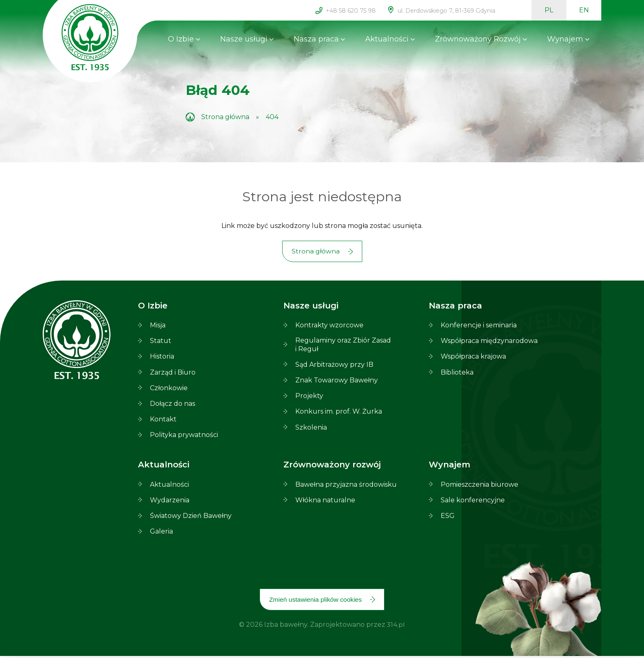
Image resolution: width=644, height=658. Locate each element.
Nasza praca (316, 39)
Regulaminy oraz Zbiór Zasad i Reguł (343, 345)
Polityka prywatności (184, 436)
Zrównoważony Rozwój (478, 39)
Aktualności (387, 39)
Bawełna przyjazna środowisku (346, 485)
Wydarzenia (170, 501)
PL (549, 10)
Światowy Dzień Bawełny (191, 517)
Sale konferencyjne (473, 501)
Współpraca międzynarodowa (489, 342)
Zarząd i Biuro (173, 373)
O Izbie (181, 39)
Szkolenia (311, 428)
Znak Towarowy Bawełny (337, 381)
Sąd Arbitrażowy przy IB (334, 365)
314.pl (396, 627)
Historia (162, 358)
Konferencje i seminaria (479, 326)
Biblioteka (457, 373)
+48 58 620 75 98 (351, 11)
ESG (448, 517)
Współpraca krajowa (473, 358)
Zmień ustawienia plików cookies (315, 601)
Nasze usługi (244, 39)
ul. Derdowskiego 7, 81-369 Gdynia (446, 11)
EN (584, 10)
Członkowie (169, 389)
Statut (161, 342)
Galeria (161, 533)
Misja (158, 326)
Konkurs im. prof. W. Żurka (339, 413)
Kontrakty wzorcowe (329, 326)
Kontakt (163, 420)
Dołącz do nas (172, 405)
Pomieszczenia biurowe (480, 485)
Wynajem (565, 39)
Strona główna (225, 117)
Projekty (309, 397)
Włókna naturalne (325, 501)
